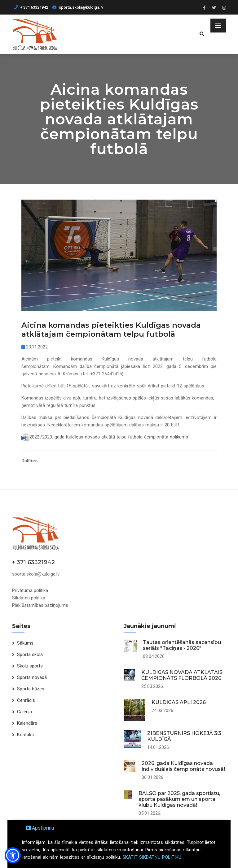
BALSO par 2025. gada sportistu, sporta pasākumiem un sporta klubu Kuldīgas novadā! (179, 799)
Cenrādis (26, 700)
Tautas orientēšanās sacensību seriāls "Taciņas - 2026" (182, 645)
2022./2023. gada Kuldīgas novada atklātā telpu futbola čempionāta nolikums (109, 437)
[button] (13, 855)
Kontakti (25, 735)
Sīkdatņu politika (29, 598)
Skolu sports (30, 666)
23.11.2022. (35, 347)
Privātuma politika (30, 590)
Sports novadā (32, 677)
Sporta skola (30, 654)
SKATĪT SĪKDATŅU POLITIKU (152, 857)
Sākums (25, 643)
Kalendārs (27, 723)
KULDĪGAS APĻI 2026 (179, 702)
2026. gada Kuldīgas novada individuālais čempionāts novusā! (183, 766)
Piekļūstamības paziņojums (40, 605)
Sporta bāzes (31, 689)
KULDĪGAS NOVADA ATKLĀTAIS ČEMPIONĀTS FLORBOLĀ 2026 (182, 675)
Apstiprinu (40, 828)
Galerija (24, 712)
